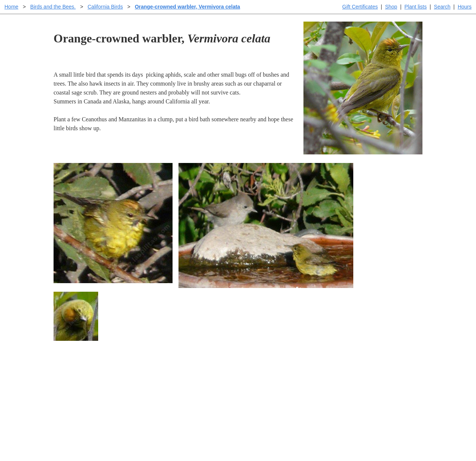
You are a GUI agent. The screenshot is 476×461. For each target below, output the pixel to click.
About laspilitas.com (359, 399)
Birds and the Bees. (53, 7)
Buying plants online (264, 387)
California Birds (105, 7)
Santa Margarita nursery (363, 387)
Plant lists (416, 7)
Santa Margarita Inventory (366, 375)
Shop (391, 7)
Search (442, 7)
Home (11, 7)
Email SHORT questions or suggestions (193, 437)
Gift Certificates (360, 7)
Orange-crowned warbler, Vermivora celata (187, 7)
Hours (465, 7)
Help (245, 375)
